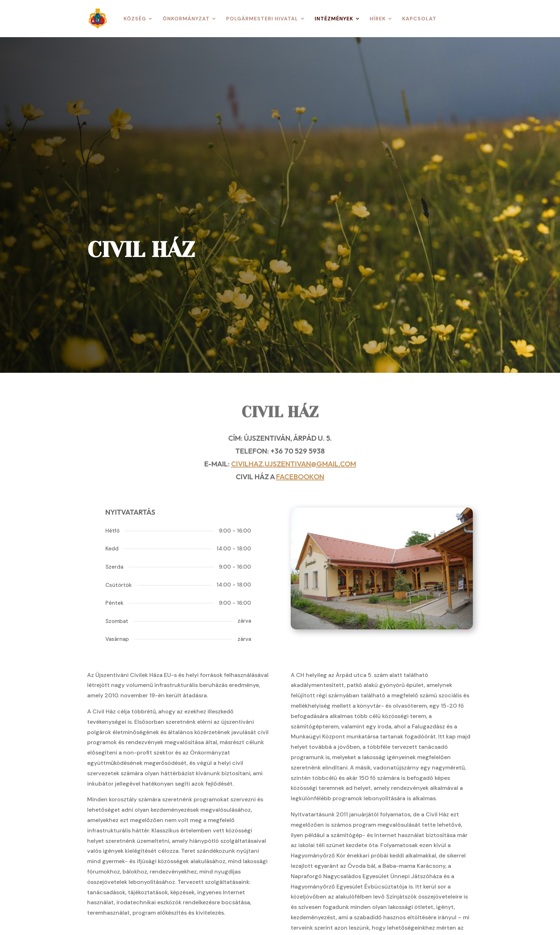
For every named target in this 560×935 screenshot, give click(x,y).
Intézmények (334, 19)
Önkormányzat (186, 19)
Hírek (378, 19)
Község (135, 19)
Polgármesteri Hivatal (262, 19)
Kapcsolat (419, 19)
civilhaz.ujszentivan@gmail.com (294, 464)
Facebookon (300, 477)
